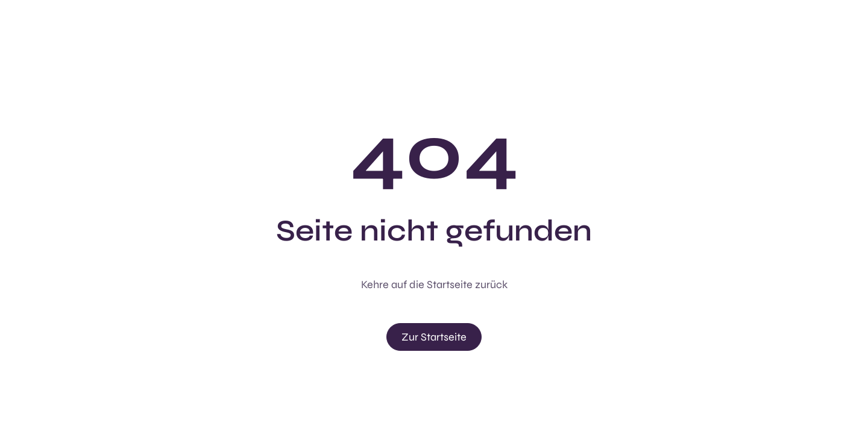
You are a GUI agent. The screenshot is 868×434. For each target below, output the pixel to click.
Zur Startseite (434, 337)
